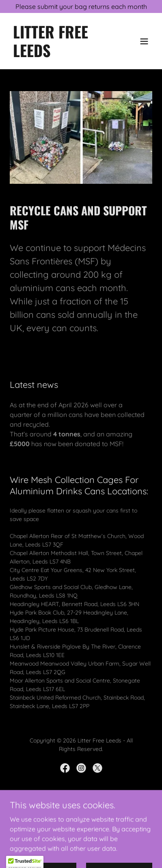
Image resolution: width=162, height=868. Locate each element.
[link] (60, 55)
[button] (144, 41)
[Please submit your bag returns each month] (81, 6)
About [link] (81, 827)
